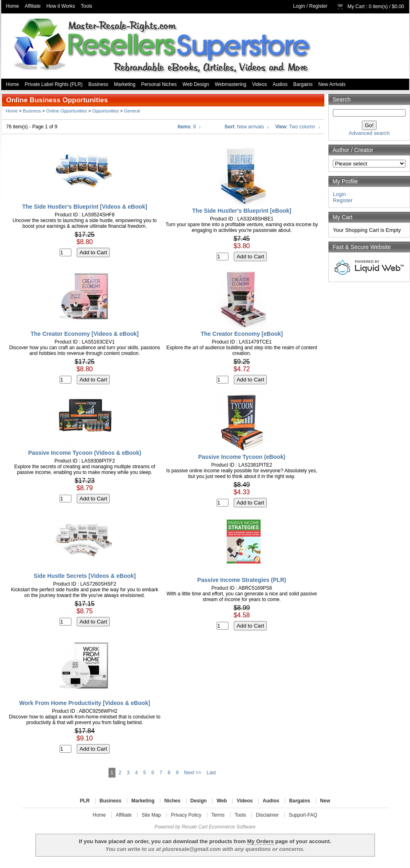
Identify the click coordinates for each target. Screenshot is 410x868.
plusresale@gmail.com (192, 849)
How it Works (61, 6)
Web (222, 801)
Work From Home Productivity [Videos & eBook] (85, 703)
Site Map (151, 815)
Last (211, 773)
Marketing (125, 84)
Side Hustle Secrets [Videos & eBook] (84, 576)
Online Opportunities (66, 111)
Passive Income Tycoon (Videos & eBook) (85, 453)
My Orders (260, 841)
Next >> (193, 773)
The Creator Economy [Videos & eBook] (85, 334)
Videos (259, 84)
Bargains (303, 84)
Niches (172, 801)
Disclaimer (267, 815)
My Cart (356, 7)
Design (199, 801)
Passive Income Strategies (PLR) (242, 580)
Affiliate (33, 6)
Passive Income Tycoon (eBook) (242, 457)
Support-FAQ (303, 815)
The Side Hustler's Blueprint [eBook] (242, 211)
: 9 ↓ (189, 127)
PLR (85, 801)
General (132, 111)
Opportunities (105, 111)
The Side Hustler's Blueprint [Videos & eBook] (84, 207)
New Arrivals (332, 84)
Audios (280, 84)
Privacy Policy (186, 815)
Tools (86, 6)
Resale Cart (194, 827)
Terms (218, 815)
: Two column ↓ (298, 127)
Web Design (196, 84)
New (325, 801)
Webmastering (231, 84)
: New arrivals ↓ (247, 127)
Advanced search (369, 133)
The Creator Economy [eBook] (242, 334)
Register (318, 6)
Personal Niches (159, 84)
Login (299, 6)
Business (99, 84)
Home (13, 6)
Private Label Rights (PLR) (54, 84)
